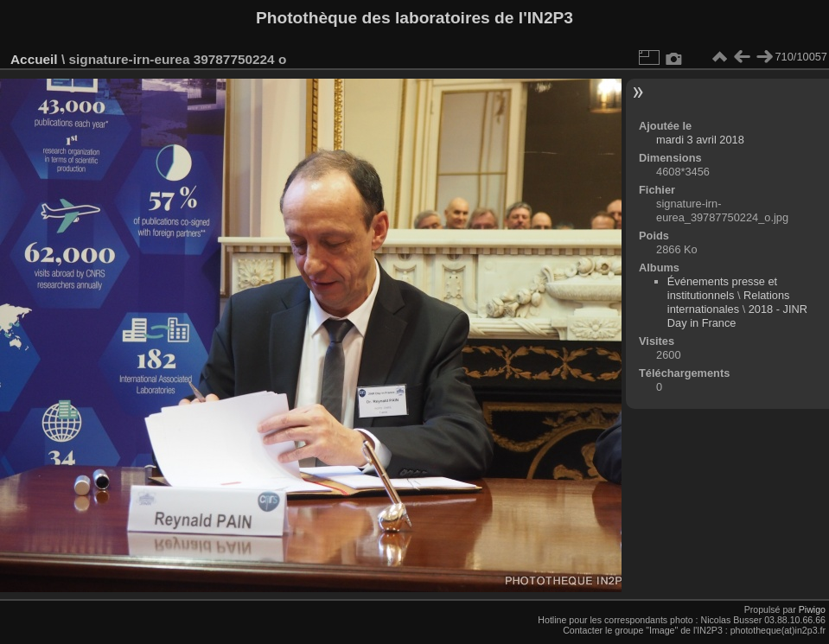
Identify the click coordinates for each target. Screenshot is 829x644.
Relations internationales (729, 302)
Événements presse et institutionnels (722, 288)
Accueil (34, 59)
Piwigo (812, 609)
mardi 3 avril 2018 (700, 140)
